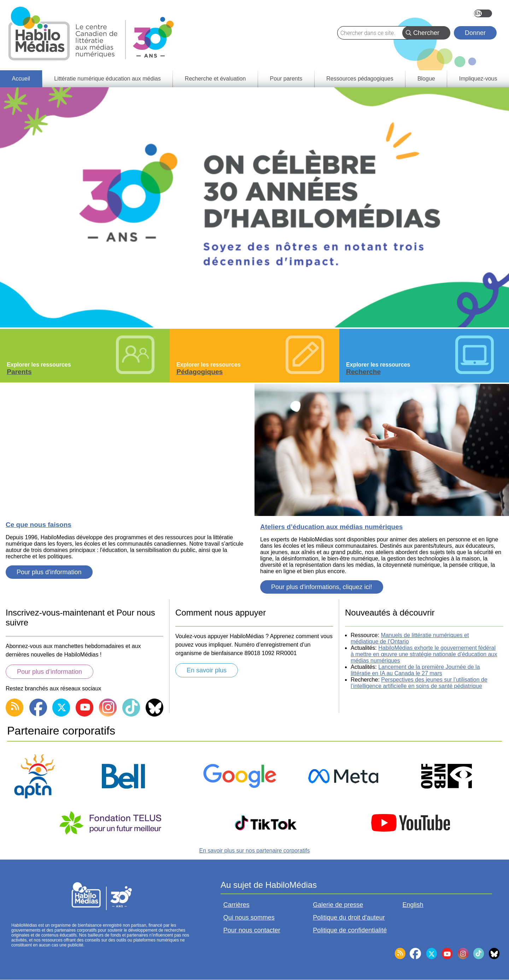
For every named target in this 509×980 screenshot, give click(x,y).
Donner (475, 33)
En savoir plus (207, 670)
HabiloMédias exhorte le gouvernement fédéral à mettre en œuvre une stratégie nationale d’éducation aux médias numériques (424, 654)
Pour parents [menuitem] (286, 79)
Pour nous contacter (252, 930)
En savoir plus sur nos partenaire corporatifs (254, 851)
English (483, 13)
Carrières (236, 905)
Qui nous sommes (249, 917)
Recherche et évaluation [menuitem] (215, 79)
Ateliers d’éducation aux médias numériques (331, 527)
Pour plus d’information (49, 672)
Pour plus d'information (49, 572)
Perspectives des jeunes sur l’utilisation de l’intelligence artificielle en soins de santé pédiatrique (419, 683)
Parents (19, 372)
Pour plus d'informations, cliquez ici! (322, 587)
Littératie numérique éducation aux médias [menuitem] (107, 79)
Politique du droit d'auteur (349, 917)
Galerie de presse (338, 905)
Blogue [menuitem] (426, 79)
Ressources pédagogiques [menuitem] (360, 79)
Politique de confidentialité (350, 930)
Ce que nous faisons (39, 525)
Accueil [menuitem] (21, 79)
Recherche (363, 372)
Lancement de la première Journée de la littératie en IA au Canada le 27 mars (415, 670)
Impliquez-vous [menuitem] (478, 79)
